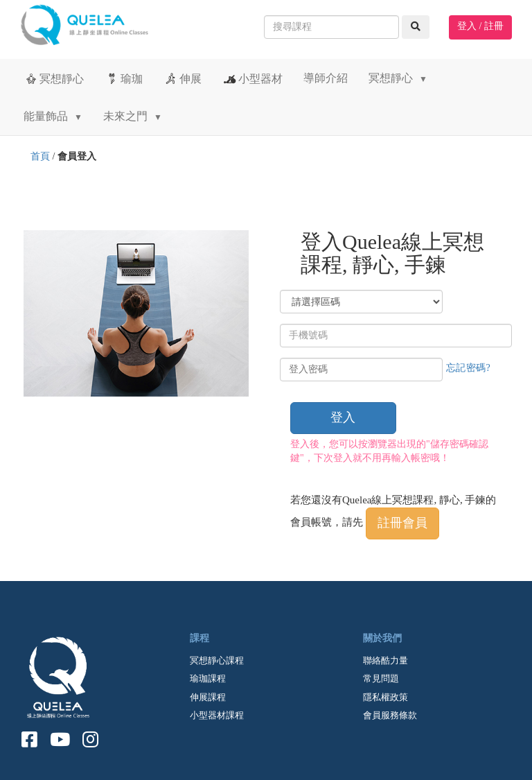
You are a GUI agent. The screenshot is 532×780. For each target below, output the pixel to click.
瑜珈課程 (208, 678)
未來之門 (133, 116)
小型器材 (252, 78)
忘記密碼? (469, 368)
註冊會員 (402, 523)
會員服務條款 (390, 715)
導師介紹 (326, 78)
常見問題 (381, 678)
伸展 (183, 78)
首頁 (40, 156)
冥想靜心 (54, 78)
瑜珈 (124, 78)
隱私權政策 (385, 697)
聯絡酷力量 (385, 660)
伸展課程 (208, 697)
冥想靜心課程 (217, 660)
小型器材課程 (217, 715)
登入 (343, 417)
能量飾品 (53, 116)
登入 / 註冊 (480, 26)
